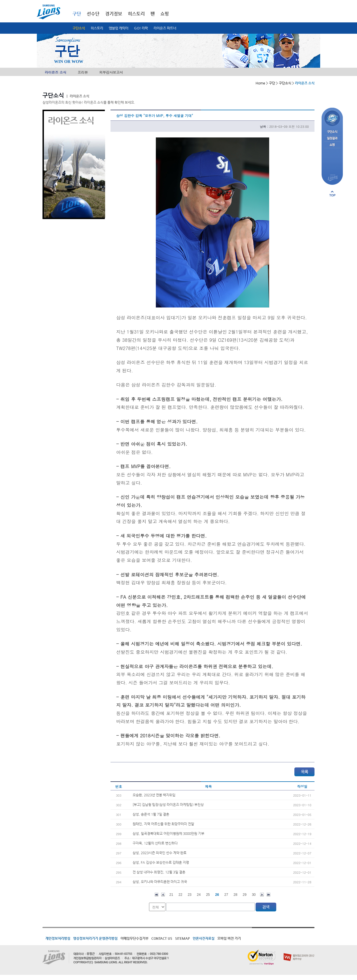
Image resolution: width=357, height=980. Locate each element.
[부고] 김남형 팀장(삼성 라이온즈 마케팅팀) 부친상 (168, 805)
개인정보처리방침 (58, 938)
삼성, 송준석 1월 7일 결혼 (151, 814)
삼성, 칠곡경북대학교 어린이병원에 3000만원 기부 (168, 833)
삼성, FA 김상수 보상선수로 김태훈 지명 (161, 862)
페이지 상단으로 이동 (332, 194)
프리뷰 (83, 72)
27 (226, 895)
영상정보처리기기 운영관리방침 (95, 938)
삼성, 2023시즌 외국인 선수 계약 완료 (160, 853)
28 (235, 895)
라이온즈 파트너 (165, 28)
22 (180, 895)
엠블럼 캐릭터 (119, 28)
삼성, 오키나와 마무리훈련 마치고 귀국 (160, 882)
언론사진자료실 (204, 938)
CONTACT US (162, 938)
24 (199, 895)
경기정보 (114, 14)
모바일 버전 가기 (229, 938)
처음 (157, 895)
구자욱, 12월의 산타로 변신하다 (155, 843)
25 (208, 895)
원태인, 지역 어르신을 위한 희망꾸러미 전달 (163, 824)
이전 (163, 895)
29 (245, 895)
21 (171, 895)
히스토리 (97, 28)
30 (254, 895)
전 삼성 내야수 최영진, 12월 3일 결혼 (159, 872)
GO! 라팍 (141, 28)
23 (189, 895)
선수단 (93, 14)
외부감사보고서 (111, 72)
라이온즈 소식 (56, 72)
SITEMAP (182, 938)
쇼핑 (165, 14)
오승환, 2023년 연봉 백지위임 (154, 795)
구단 (77, 14)
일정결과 (332, 138)
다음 (262, 895)
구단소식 (79, 28)
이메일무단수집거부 (134, 938)
